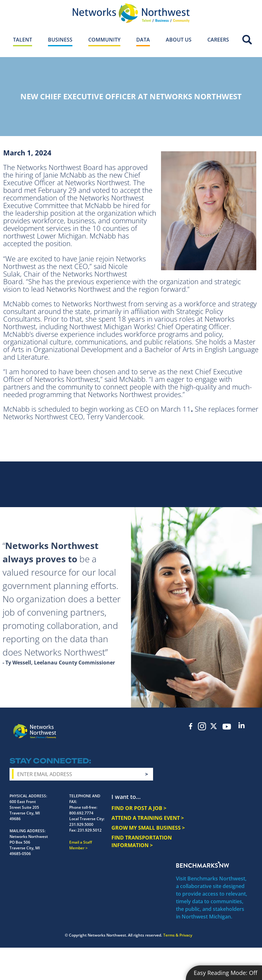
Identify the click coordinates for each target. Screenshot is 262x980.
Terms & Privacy (178, 935)
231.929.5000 (81, 824)
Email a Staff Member (81, 845)
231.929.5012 (90, 830)
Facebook (191, 726)
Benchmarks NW (203, 865)
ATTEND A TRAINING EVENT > (148, 818)
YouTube (227, 727)
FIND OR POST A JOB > (139, 808)
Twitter (213, 726)
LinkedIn (241, 725)
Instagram (202, 726)
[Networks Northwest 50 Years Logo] (131, 13)
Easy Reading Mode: (225, 973)
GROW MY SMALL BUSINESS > (148, 828)
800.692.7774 (81, 813)
